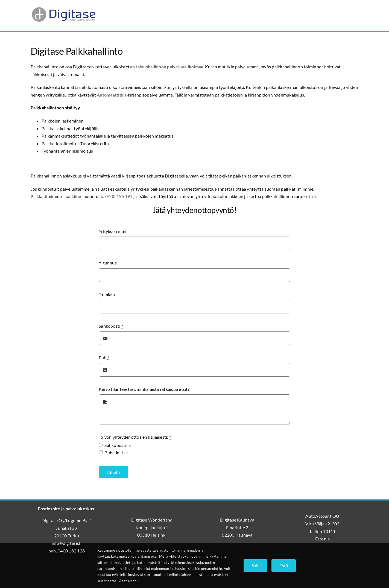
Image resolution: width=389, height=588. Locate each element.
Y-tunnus (108, 263)
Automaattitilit (112, 95)
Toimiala (107, 294)
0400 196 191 (119, 196)
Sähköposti (111, 326)
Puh (104, 358)
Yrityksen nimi (112, 231)
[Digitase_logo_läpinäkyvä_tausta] (63, 6)
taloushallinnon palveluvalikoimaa (169, 67)
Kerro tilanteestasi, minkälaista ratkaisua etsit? (144, 389)
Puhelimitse (116, 452)
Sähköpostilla (118, 445)
